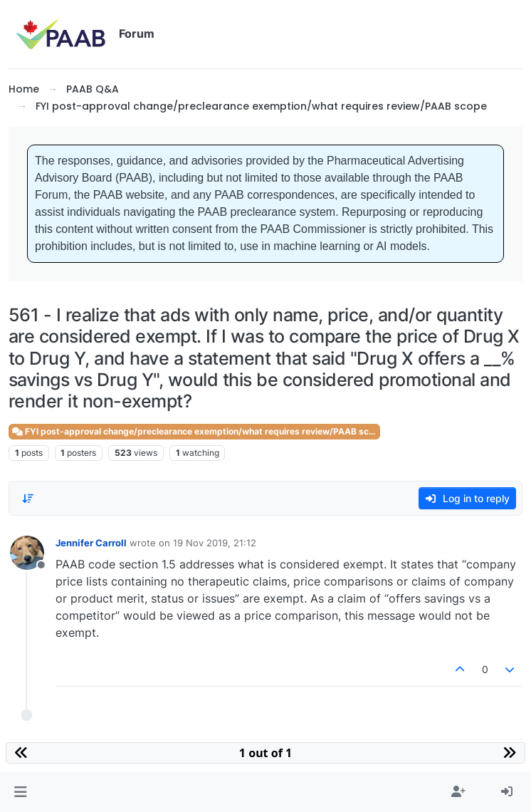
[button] (20, 792)
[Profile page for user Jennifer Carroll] (27, 553)
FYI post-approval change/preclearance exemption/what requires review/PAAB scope (196, 431)
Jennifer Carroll (91, 543)
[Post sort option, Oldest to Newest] (28, 499)
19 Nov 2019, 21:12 (215, 543)
